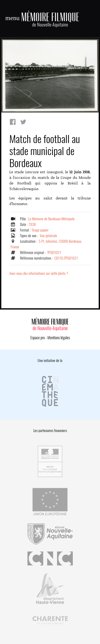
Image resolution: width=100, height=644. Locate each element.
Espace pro (38, 338)
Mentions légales (59, 338)
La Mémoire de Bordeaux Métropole (51, 219)
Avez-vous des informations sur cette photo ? (39, 273)
